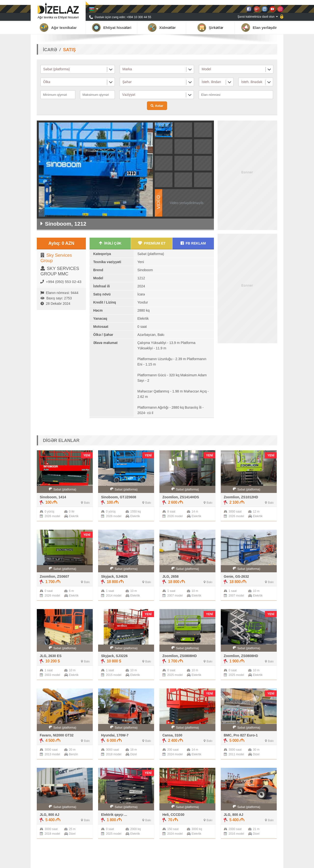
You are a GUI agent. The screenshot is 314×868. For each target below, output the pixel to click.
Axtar (159, 106)
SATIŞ (69, 50)
